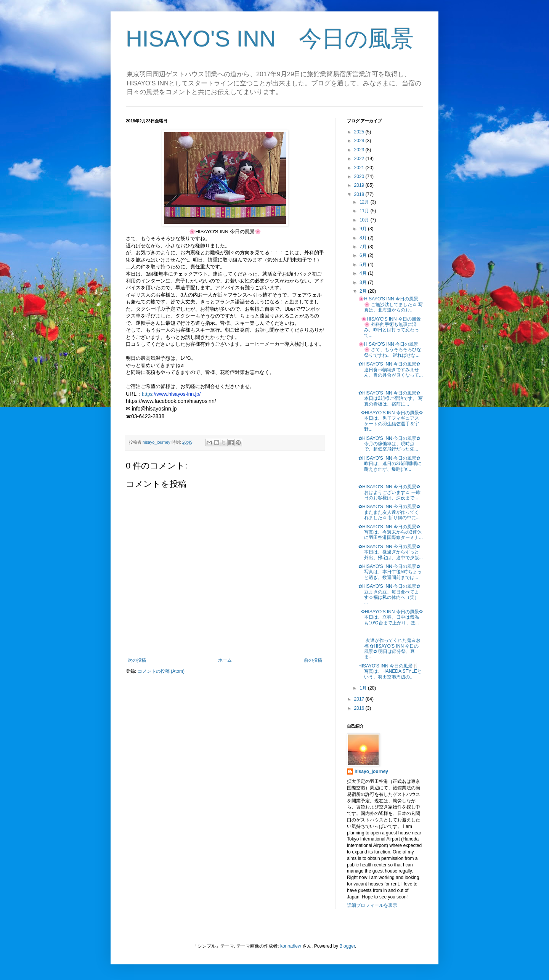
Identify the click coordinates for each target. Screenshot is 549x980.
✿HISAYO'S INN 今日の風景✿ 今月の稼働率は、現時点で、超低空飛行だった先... (389, 444)
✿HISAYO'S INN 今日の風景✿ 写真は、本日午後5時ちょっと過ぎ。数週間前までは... (390, 572)
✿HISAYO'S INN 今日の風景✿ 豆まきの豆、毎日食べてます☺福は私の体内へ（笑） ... (389, 594)
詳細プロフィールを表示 (372, 905)
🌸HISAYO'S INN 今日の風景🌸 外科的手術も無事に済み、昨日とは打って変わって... (390, 327)
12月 (365, 202)
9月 (364, 229)
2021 (360, 168)
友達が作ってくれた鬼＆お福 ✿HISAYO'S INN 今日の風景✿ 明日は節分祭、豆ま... (389, 649)
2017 (360, 699)
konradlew (291, 946)
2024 (360, 141)
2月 (364, 291)
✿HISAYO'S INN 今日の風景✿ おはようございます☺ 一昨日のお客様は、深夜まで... (389, 492)
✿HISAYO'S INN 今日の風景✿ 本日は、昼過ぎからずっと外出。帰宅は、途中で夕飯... (391, 552)
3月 (364, 282)
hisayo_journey (371, 771)
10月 (365, 220)
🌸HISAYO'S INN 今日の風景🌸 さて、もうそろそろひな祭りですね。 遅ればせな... (390, 350)
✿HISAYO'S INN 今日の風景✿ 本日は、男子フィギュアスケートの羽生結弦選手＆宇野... (391, 421)
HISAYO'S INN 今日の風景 (270, 39)
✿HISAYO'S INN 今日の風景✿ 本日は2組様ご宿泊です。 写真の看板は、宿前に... (391, 399)
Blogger (347, 946)
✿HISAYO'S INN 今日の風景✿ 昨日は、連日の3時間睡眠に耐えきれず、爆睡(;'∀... (390, 464)
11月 (365, 211)
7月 (364, 247)
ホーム (225, 660)
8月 (364, 238)
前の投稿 (313, 660)
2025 (360, 132)
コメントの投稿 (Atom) (161, 671)
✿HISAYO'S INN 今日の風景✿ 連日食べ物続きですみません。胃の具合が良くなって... (391, 370)
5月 (364, 265)
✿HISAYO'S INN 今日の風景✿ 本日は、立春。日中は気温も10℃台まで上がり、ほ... (391, 617)
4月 (364, 273)
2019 (360, 185)
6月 (364, 255)
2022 (360, 159)
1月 (364, 688)
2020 (360, 176)
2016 (360, 708)
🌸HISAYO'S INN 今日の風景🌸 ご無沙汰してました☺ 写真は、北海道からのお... (391, 304)
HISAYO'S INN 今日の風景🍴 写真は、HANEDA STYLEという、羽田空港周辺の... (390, 671)
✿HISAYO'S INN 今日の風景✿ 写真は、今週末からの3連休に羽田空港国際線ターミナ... (391, 532)
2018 (360, 194)
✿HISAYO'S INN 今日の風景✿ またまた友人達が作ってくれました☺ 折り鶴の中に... (389, 512)
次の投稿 (137, 660)
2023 (360, 150)
